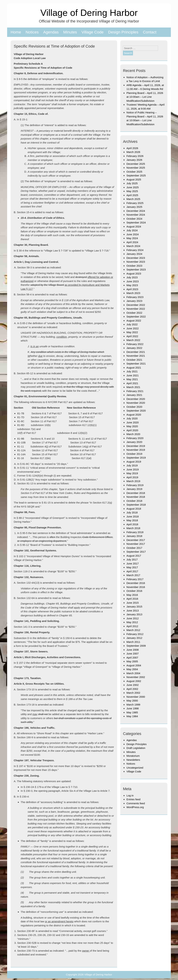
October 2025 (134, 172)
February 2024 (135, 250)
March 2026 (133, 152)
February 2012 (135, 634)
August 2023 (134, 274)
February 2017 (135, 579)
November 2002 (136, 677)
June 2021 (132, 375)
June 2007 (132, 654)
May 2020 (132, 426)
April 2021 (132, 383)
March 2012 (133, 630)
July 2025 (132, 183)
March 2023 (133, 293)
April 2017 (132, 571)
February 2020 (135, 438)
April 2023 (132, 289)
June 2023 (132, 281)
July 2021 (132, 371)
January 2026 (134, 160)
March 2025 (133, 199)
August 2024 (134, 226)
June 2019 (132, 469)
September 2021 (136, 364)
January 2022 (134, 348)
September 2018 (136, 505)
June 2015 (132, 603)
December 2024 (136, 211)
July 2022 (132, 324)
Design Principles (123, 32)
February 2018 (135, 532)
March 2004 (133, 673)
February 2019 (135, 485)
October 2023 (134, 266)
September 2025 (136, 175)
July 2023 (132, 277)
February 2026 (135, 156)
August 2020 (134, 415)
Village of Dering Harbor (89, 13)
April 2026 (132, 148)
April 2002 (132, 689)
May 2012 (132, 622)
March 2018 (133, 528)
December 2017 (136, 540)
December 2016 (136, 583)
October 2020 (134, 407)
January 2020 (134, 442)
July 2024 (132, 230)
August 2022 (134, 321)
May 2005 (132, 661)
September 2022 (136, 317)
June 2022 (132, 328)
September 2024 (136, 222)
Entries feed (133, 799)
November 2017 (136, 544)
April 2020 (132, 430)
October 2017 (134, 548)
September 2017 (136, 552)
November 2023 (136, 262)
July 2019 (132, 465)
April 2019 (132, 477)
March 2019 (133, 481)
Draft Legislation (136, 748)
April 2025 (132, 195)
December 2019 (136, 446)
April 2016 (132, 599)
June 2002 (132, 685)
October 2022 (134, 313)
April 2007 (132, 658)
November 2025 (136, 168)
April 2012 (132, 626)
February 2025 (135, 203)
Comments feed (136, 803)
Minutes (70, 32)
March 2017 (133, 575)
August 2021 (134, 368)
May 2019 (132, 473)
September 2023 (136, 270)
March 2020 (133, 434)
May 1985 (132, 712)
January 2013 (134, 614)
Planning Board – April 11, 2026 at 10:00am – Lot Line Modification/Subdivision (145, 97)
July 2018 (132, 512)
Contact (150, 32)
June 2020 (132, 422)
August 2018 (134, 509)
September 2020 (136, 411)
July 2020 (132, 418)
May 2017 (132, 567)
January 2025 (134, 207)
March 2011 (133, 642)
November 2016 (136, 587)
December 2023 (136, 258)
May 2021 (132, 379)
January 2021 (134, 395)
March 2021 (133, 387)
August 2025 (134, 179)
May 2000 (132, 701)
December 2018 (136, 493)
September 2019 (136, 458)
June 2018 (132, 516)
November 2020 (136, 403)
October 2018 (134, 501)
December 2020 (136, 399)
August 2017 (134, 556)
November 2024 (136, 215)
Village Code (93, 32)
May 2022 (132, 332)
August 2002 (134, 681)
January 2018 (134, 536)
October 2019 (134, 454)
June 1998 (132, 708)
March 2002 (133, 693)
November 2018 (136, 497)
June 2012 (132, 618)
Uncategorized (135, 768)
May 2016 (132, 595)
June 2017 (132, 563)
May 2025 (132, 191)
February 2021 (135, 391)
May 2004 (132, 669)
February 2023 (135, 297)
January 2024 (134, 254)
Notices (32, 32)
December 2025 (136, 164)
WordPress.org (135, 807)
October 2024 (134, 219)
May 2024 (132, 238)
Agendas (51, 32)
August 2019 (134, 462)
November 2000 (136, 697)
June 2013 (132, 611)
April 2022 (132, 336)
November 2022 (136, 309)
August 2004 (134, 665)
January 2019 (134, 489)
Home (16, 32)
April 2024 (132, 242)
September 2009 (136, 646)
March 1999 (133, 705)
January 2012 (134, 638)
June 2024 (132, 234)
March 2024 (133, 246)
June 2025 (132, 187)
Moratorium (133, 756)
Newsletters (133, 760)
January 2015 (134, 607)
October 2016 (134, 591)
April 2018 (132, 524)
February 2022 (135, 344)
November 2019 (136, 450)
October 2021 (134, 360)
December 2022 (136, 305)
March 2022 (133, 340)
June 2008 (132, 650)
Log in (130, 795)
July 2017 (132, 559)
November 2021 (136, 356)
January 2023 (134, 301)
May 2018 (132, 520)
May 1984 (132, 716)
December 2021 (136, 352)
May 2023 (132, 285)
